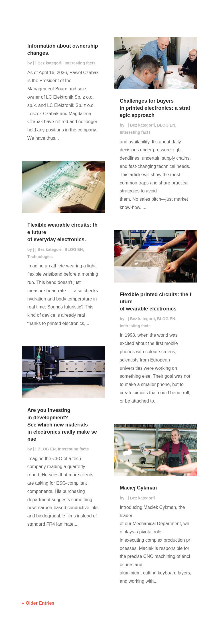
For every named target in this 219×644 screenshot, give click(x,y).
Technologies (40, 257)
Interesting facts (80, 63)
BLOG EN (74, 249)
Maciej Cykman (138, 488)
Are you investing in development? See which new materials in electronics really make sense (62, 425)
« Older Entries (38, 603)
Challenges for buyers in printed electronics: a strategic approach (155, 108)
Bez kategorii (50, 63)
